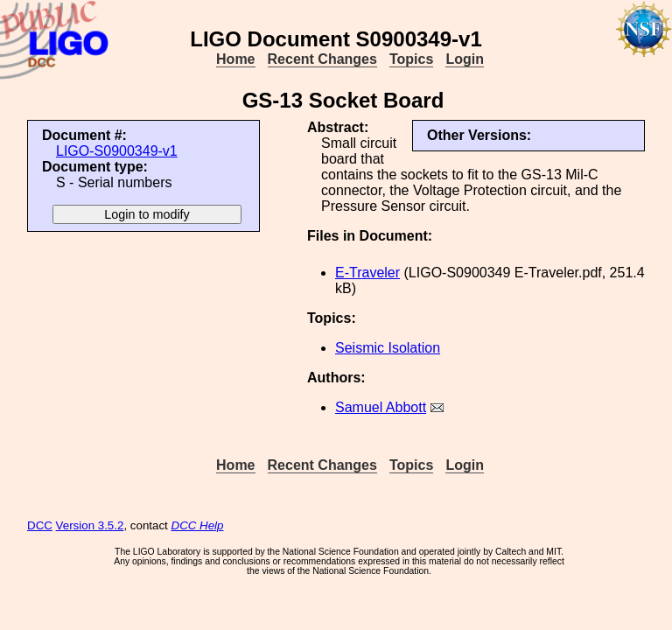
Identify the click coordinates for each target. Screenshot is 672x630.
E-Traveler (367, 273)
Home (235, 59)
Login (465, 59)
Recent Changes (322, 59)
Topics (411, 59)
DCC (40, 525)
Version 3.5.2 (90, 525)
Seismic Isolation (388, 348)
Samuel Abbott (381, 407)
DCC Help (198, 525)
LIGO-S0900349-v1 (117, 151)
